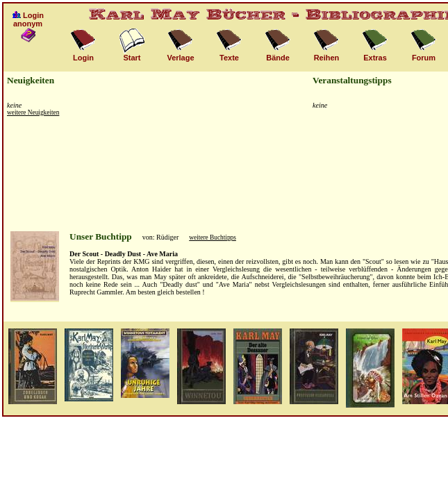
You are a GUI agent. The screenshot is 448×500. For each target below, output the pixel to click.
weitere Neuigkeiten (33, 112)
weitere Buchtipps (213, 237)
